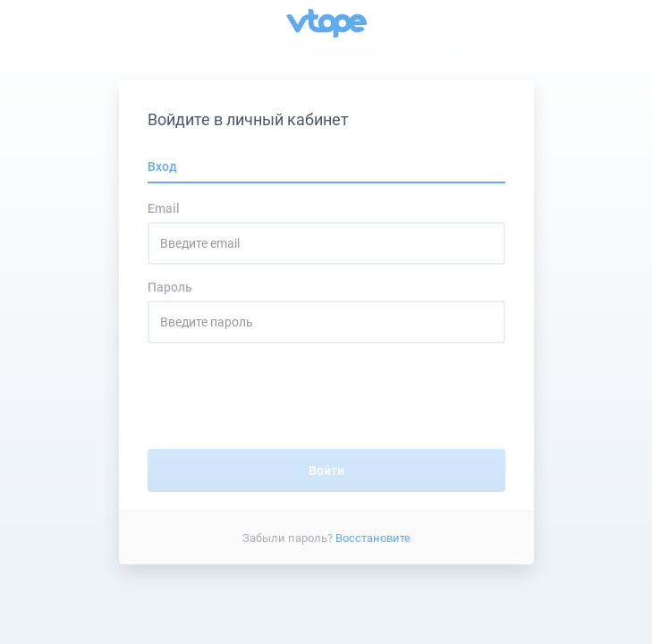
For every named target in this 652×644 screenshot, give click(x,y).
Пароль (170, 287)
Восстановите (373, 537)
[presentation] (326, 396)
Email (164, 208)
